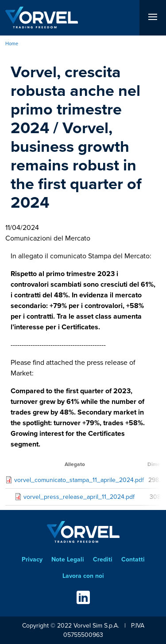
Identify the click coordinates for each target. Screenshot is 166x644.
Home (12, 43)
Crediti (103, 559)
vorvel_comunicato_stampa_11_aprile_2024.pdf (79, 480)
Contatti (133, 559)
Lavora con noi (83, 576)
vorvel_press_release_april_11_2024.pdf (79, 497)
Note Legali (68, 559)
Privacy (32, 559)
